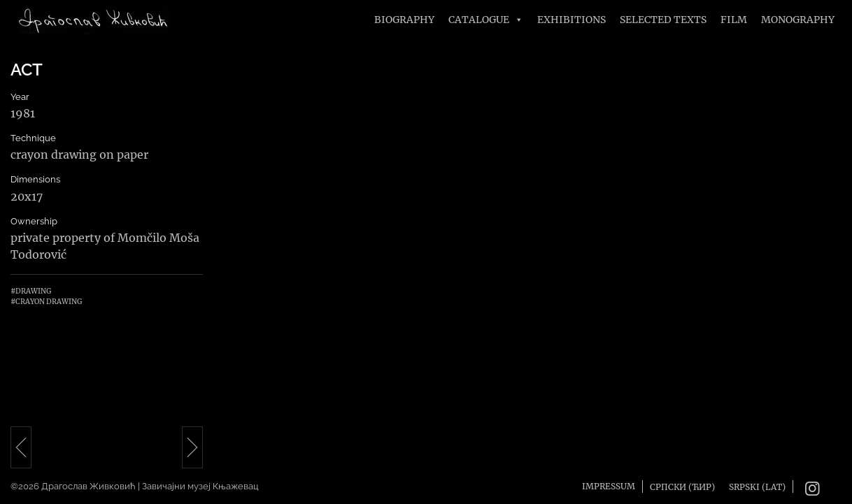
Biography (404, 20)
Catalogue (486, 20)
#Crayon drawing (46, 302)
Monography (798, 20)
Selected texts (663, 20)
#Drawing (31, 291)
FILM (734, 20)
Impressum (609, 486)
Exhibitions (571, 20)
